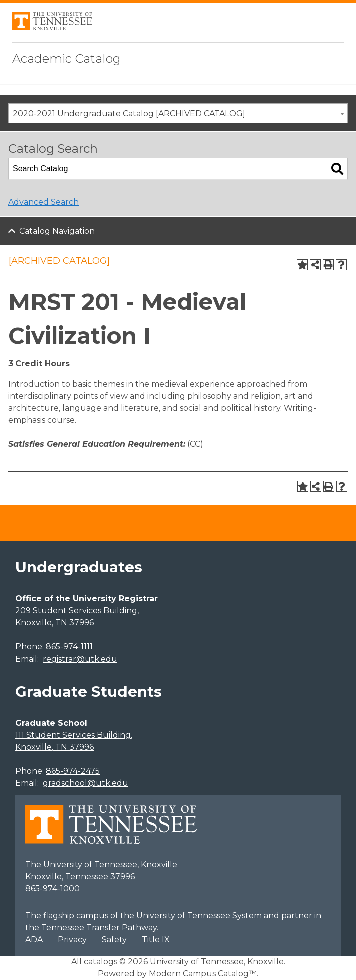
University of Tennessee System (199, 916)
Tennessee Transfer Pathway (99, 928)
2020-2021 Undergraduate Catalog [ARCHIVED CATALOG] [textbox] (129, 113)
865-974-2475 (73, 771)
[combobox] (178, 113)
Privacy (72, 940)
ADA (34, 940)
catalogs (100, 962)
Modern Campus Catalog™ (203, 974)
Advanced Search (43, 202)
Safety (114, 940)
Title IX (156, 940)
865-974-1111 (69, 647)
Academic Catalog (66, 58)
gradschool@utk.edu (85, 783)
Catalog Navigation (57, 231)
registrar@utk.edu (80, 659)
